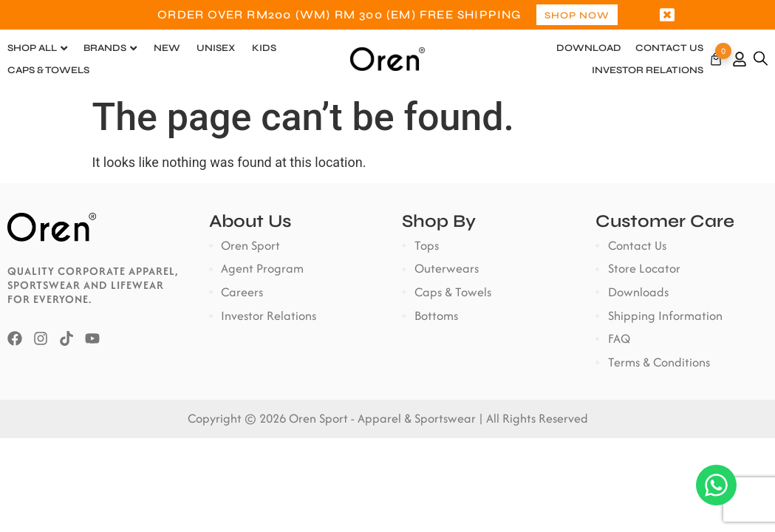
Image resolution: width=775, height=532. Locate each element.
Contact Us (669, 48)
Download (589, 48)
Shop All (32, 48)
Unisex (216, 48)
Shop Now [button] (577, 16)
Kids (264, 48)
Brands (105, 48)
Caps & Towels (48, 70)
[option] (387, 15)
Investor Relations (648, 70)
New (167, 48)
